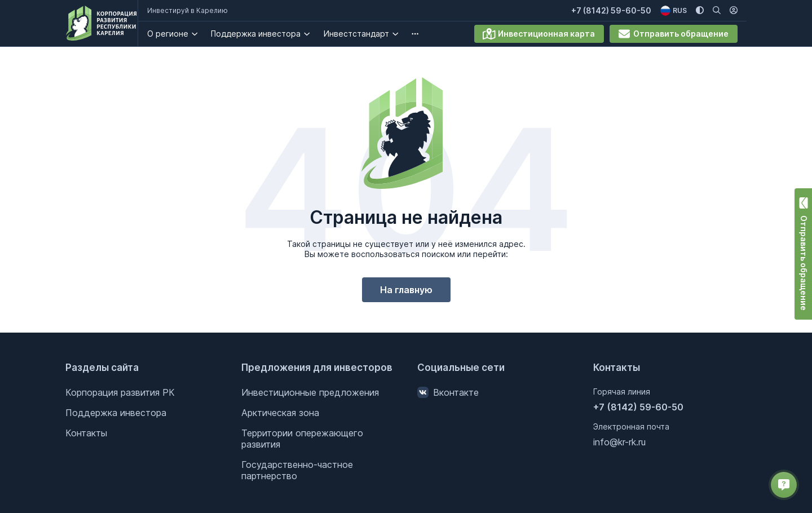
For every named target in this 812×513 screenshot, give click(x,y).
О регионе (176, 34)
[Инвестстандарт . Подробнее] (404, 34)
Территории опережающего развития (302, 439)
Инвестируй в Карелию (196, 10)
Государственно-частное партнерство (297, 470)
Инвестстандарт (365, 34)
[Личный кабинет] (734, 11)
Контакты (86, 433)
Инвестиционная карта (539, 34)
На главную (406, 290)
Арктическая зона (280, 413)
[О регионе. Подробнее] (203, 34)
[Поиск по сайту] (717, 11)
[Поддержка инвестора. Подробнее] (316, 34)
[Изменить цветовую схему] (700, 11)
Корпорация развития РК (120, 392)
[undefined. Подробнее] (424, 34)
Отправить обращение (674, 34)
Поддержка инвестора (265, 34)
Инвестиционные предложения (310, 392)
